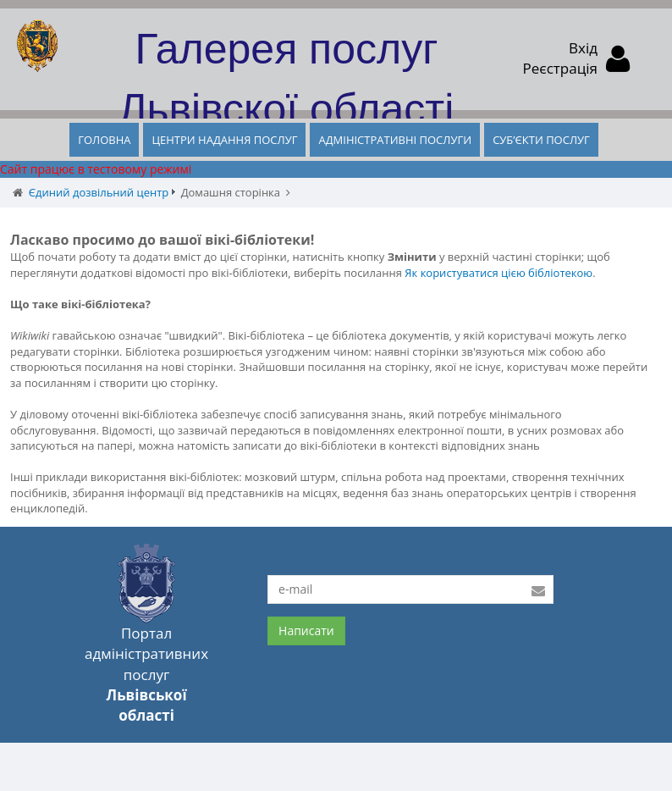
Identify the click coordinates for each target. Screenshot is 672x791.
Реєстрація (561, 68)
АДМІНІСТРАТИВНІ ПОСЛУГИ (395, 140)
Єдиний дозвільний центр (99, 192)
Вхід (583, 48)
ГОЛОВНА (104, 140)
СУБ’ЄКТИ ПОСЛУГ (541, 140)
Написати (306, 631)
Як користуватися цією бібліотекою (498, 273)
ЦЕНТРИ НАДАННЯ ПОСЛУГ (224, 140)
